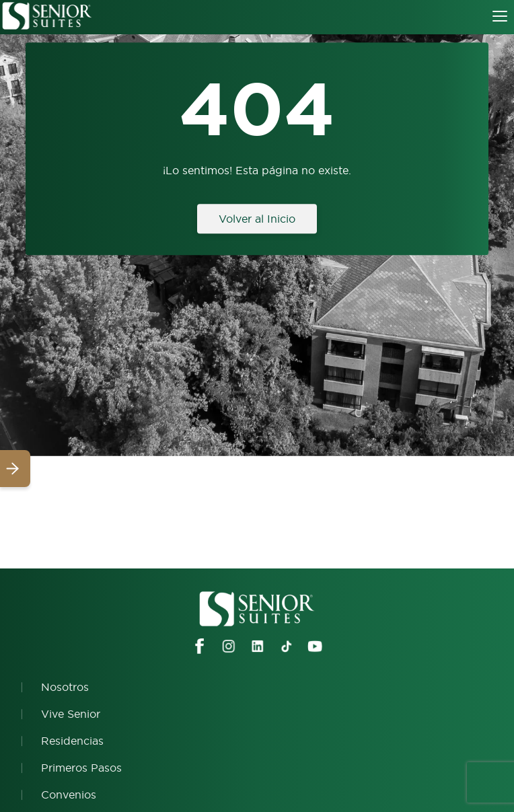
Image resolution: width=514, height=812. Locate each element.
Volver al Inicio (257, 219)
